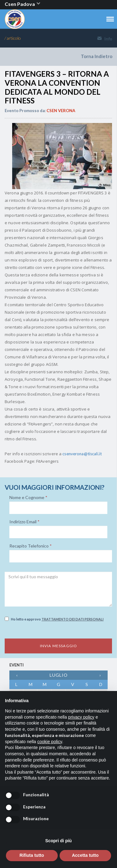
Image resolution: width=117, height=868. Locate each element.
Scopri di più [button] (58, 841)
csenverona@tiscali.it (82, 454)
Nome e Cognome (28, 498)
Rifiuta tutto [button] (32, 855)
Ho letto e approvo (54, 619)
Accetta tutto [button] (85, 855)
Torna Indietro (97, 56)
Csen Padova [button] (23, 4)
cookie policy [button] (50, 742)
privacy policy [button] (81, 717)
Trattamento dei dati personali (73, 619)
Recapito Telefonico (31, 546)
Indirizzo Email (24, 522)
